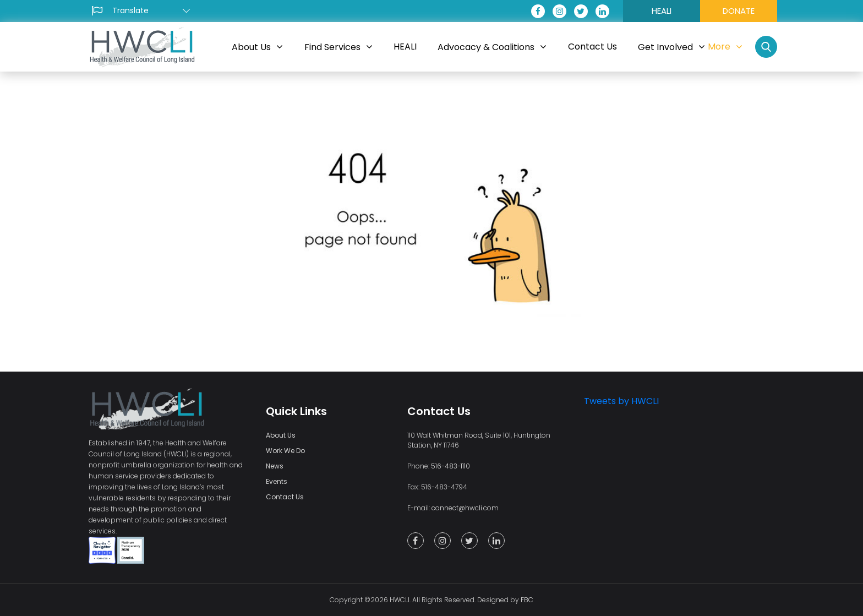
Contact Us (285, 497)
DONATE (739, 11)
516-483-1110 (450, 466)
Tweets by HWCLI (621, 401)
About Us (281, 435)
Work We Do (285, 451)
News (275, 466)
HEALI (662, 11)
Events (277, 481)
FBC (527, 600)
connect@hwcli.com (465, 508)
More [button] (725, 47)
